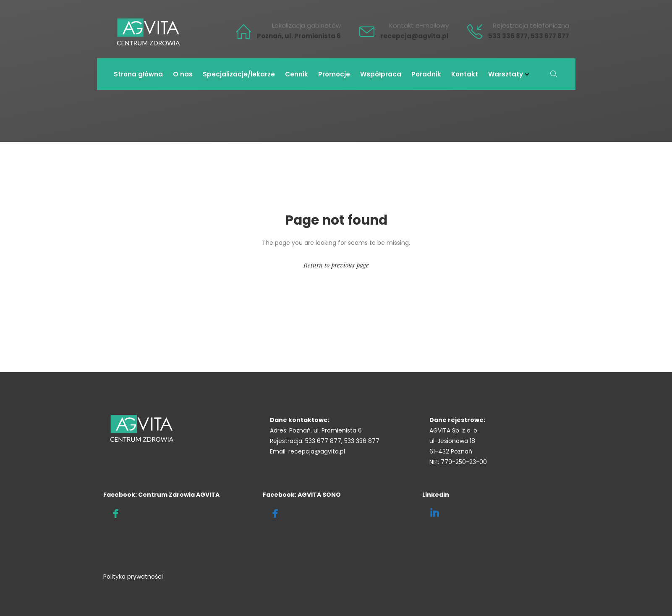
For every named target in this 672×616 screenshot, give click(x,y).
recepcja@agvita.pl (414, 36)
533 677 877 (550, 36)
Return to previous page (336, 265)
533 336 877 (508, 36)
